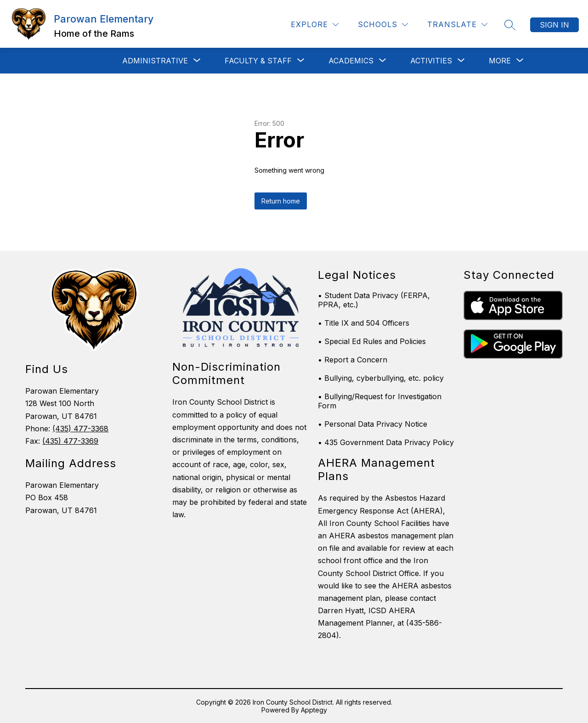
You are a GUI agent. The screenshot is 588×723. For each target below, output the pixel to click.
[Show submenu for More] (500, 61)
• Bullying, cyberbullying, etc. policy (381, 378)
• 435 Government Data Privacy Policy (386, 442)
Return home (281, 201)
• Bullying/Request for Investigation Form (380, 401)
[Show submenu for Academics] (351, 61)
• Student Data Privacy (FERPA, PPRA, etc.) (374, 300)
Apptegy (314, 710)
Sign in (554, 25)
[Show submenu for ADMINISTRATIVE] (155, 61)
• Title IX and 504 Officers (364, 323)
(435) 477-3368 (80, 429)
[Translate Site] (457, 25)
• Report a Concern (353, 360)
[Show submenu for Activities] (431, 61)
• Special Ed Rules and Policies (372, 341)
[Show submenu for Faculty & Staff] (258, 61)
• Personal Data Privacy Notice (373, 424)
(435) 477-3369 (70, 441)
